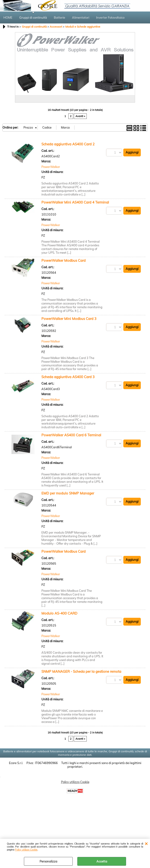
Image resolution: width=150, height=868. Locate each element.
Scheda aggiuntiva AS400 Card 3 (68, 377)
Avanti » (80, 116)
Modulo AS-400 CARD (59, 613)
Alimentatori (81, 17)
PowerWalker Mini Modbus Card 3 (69, 319)
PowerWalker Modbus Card (63, 260)
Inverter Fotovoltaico (110, 17)
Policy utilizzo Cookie (26, 850)
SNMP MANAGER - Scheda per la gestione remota (81, 671)
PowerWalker (51, 167)
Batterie (59, 17)
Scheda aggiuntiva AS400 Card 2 (68, 144)
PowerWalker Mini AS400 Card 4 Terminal (75, 202)
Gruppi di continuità (33, 17)
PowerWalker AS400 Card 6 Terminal (71, 435)
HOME (8, 17)
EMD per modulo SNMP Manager (68, 493)
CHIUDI (146, 843)
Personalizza (48, 861)
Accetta (102, 861)
